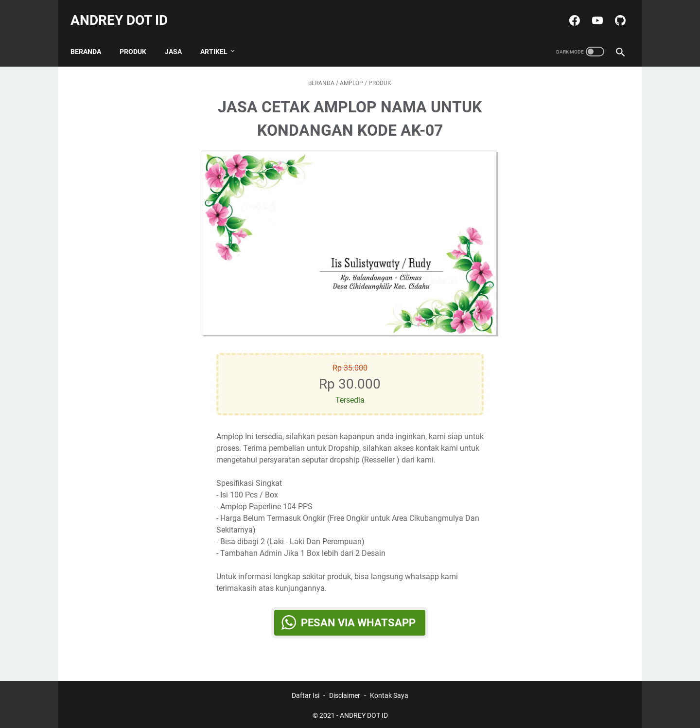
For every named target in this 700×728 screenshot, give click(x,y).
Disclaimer (345, 693)
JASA (179, 38)
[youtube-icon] (591, 12)
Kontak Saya (389, 693)
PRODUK (138, 38)
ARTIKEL (219, 38)
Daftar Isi (306, 693)
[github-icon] (614, 12)
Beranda (91, 38)
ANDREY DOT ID (124, 11)
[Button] (216, 236)
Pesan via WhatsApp (359, 615)
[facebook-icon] (568, 12)
